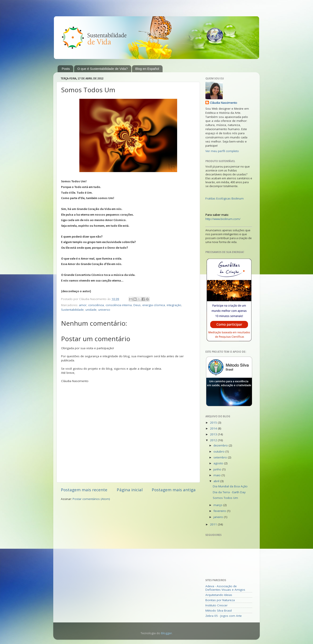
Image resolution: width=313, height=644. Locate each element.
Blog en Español (147, 69)
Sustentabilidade (72, 310)
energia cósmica (154, 305)
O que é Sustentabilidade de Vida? (103, 69)
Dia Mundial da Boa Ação (230, 486)
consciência (96, 305)
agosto (219, 463)
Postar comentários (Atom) (91, 499)
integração (174, 305)
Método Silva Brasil (219, 610)
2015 (214, 423)
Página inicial (130, 490)
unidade (91, 310)
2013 (214, 434)
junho (218, 469)
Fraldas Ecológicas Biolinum (225, 198)
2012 (214, 440)
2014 (214, 428)
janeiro (219, 517)
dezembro (221, 445)
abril (217, 481)
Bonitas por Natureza (220, 600)
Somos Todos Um (225, 498)
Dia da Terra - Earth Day (229, 492)
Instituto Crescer (216, 605)
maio (217, 475)
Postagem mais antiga (174, 490)
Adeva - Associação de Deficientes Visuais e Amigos (225, 588)
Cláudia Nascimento (223, 103)
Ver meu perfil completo (222, 151)
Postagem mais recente (84, 490)
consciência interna (119, 305)
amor (83, 305)
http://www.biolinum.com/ (223, 219)
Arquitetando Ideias (219, 595)
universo (104, 310)
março (218, 505)
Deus (137, 305)
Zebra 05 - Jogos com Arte (224, 616)
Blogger (166, 633)
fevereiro (220, 511)
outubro (219, 451)
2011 (214, 524)
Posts (66, 69)
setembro (221, 457)
